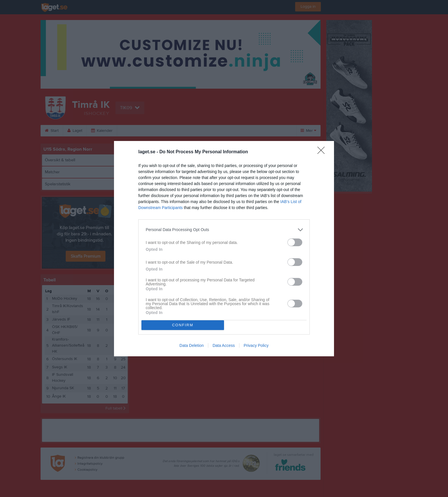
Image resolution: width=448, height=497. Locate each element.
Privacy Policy (256, 345)
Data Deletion (192, 345)
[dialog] (224, 249)
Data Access (224, 345)
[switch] (295, 242)
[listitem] (224, 230)
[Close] (323, 152)
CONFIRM (183, 325)
